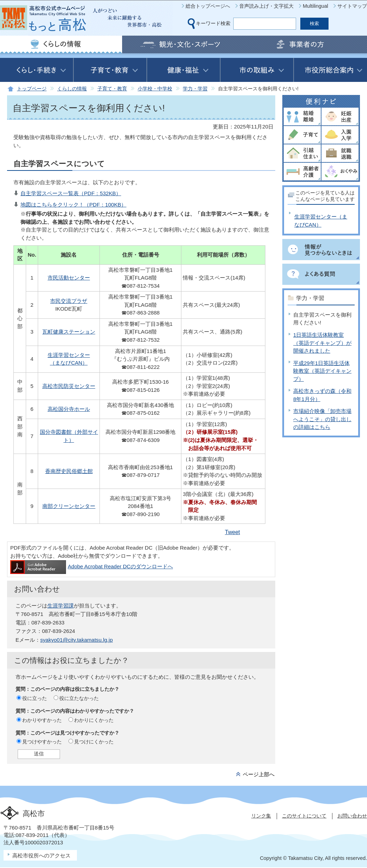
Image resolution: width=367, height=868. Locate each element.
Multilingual (315, 6)
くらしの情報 (72, 89)
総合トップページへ (208, 6)
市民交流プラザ (69, 301)
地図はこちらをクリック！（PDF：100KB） (73, 205)
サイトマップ (352, 6)
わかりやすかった (42, 720)
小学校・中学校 (155, 89)
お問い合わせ (352, 816)
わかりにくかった (94, 720)
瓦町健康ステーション (69, 332)
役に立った (35, 698)
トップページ (32, 89)
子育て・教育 (112, 89)
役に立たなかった (79, 698)
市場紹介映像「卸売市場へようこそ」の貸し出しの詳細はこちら (322, 419)
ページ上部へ (259, 774)
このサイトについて (304, 816)
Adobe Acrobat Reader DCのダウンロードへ (92, 566)
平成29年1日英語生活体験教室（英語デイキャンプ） (322, 371)
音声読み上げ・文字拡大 (266, 6)
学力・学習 (195, 89)
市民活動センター (69, 278)
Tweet (232, 532)
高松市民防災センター (69, 386)
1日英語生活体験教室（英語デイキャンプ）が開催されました (322, 343)
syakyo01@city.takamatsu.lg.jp (76, 640)
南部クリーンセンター (69, 506)
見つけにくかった (94, 742)
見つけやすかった (42, 742)
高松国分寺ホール (69, 409)
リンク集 (261, 816)
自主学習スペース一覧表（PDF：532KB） (71, 193)
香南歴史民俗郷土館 (69, 471)
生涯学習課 (61, 606)
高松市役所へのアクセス (41, 855)
